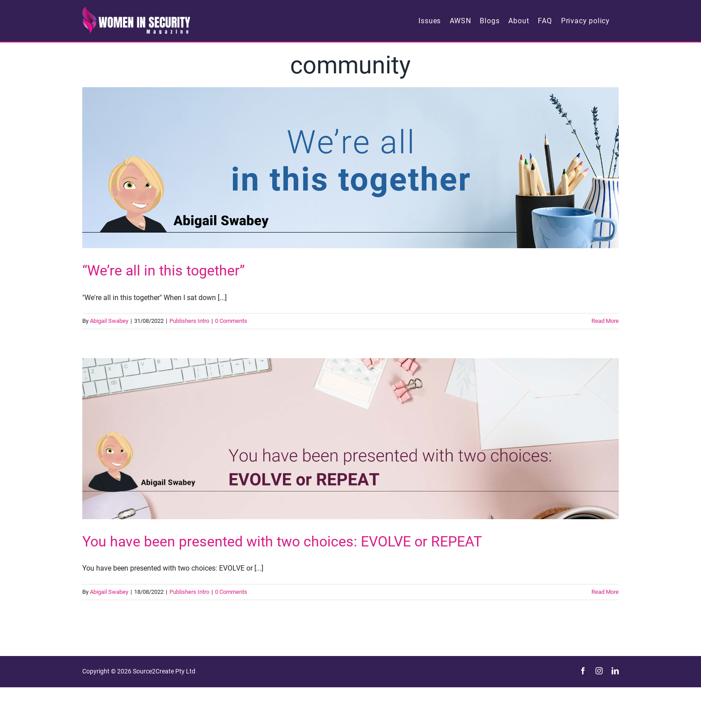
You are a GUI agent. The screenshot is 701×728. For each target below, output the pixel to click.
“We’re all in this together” (163, 271)
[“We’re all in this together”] (350, 168)
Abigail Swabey (109, 321)
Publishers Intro (189, 321)
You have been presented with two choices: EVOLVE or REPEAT (282, 542)
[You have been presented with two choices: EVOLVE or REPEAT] (350, 439)
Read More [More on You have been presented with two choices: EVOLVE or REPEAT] (605, 592)
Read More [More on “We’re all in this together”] (605, 321)
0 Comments (231, 321)
